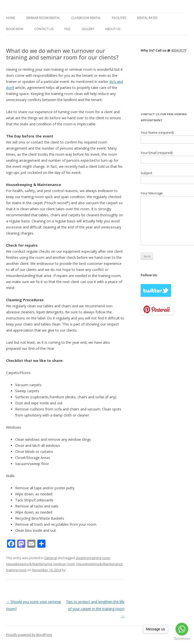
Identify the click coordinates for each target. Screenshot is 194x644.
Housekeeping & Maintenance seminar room (40, 564)
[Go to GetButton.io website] (182, 639)
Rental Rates (147, 18)
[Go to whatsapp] (182, 629)
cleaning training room (93, 558)
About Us (113, 29)
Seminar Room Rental (43, 18)
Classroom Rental (86, 18)
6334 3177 (179, 50)
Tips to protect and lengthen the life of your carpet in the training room (95, 609)
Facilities (119, 18)
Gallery (88, 29)
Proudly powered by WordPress (29, 635)
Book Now (15, 29)
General (51, 558)
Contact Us (44, 29)
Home (10, 18)
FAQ (67, 29)
